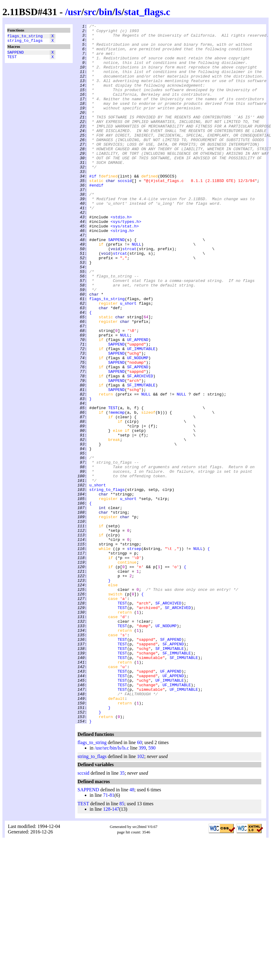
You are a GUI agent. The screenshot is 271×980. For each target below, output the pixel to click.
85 (122, 944)
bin (106, 12)
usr (74, 12)
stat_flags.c (147, 12)
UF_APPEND (138, 403)
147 (116, 949)
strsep (134, 654)
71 (105, 935)
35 (122, 913)
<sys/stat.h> (125, 267)
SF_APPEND (138, 436)
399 (142, 888)
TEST (12, 60)
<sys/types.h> (126, 261)
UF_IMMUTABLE (141, 414)
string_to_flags (25, 42)
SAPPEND (16, 55)
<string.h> (122, 272)
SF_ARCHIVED (140, 447)
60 (139, 882)
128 (107, 949)
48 (132, 930)
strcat (129, 294)
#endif (96, 218)
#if (93, 207)
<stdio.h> (121, 256)
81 (112, 935)
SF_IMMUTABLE (141, 458)
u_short (128, 359)
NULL (136, 289)
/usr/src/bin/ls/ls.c (112, 888)
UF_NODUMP (138, 425)
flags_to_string (25, 37)
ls (118, 12)
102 (140, 896)
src (90, 12)
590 (152, 888)
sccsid (125, 212)
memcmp (118, 490)
